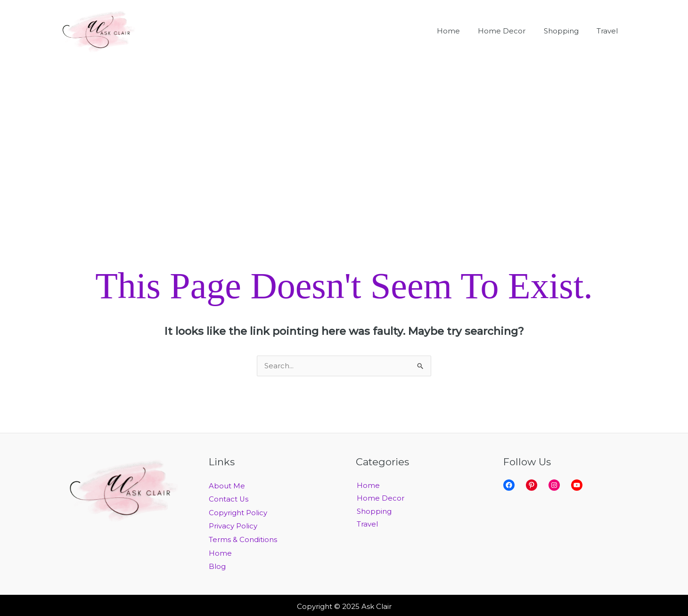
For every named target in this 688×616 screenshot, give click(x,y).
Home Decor (380, 499)
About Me (227, 486)
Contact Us (229, 499)
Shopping (373, 512)
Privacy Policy (233, 525)
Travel (366, 525)
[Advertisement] (344, 133)
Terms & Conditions (243, 539)
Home (220, 552)
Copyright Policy (238, 512)
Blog (217, 565)
